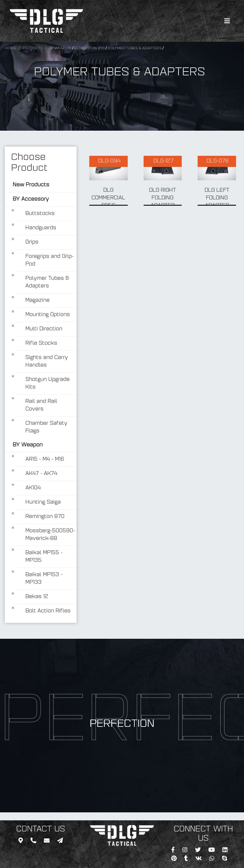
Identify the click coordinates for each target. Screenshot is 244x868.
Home (11, 48)
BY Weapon (60, 48)
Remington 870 (89, 48)
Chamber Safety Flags (46, 427)
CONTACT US (41, 830)
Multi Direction (44, 329)
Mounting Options (48, 315)
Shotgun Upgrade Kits (47, 383)
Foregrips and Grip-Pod (50, 260)
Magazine (37, 300)
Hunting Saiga (43, 502)
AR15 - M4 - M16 (45, 459)
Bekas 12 (37, 597)
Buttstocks (40, 214)
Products (33, 48)
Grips (32, 242)
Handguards (41, 228)
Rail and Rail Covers (41, 405)
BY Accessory (31, 199)
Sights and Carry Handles (47, 362)
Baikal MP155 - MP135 (44, 557)
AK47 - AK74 (41, 474)
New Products (31, 185)
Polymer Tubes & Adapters (135, 48)
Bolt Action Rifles (48, 611)
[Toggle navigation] (227, 21)
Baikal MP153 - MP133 (44, 579)
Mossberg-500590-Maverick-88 (50, 535)
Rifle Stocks (41, 343)
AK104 (33, 488)
